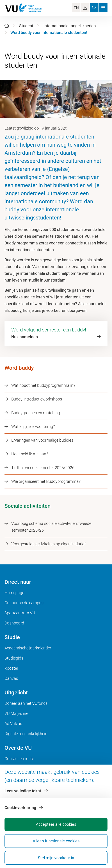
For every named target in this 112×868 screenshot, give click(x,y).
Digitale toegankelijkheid (26, 734)
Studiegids (14, 658)
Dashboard (14, 623)
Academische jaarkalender (28, 648)
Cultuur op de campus (24, 603)
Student (26, 26)
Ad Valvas (13, 724)
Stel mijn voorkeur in (56, 858)
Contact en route (19, 759)
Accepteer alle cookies (56, 824)
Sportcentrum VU (20, 613)
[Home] (7, 26)
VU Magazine (16, 713)
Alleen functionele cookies (56, 841)
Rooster (11, 668)
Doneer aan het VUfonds (26, 703)
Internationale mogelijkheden (70, 26)
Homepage (14, 593)
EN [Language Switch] (76, 8)
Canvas (11, 678)
